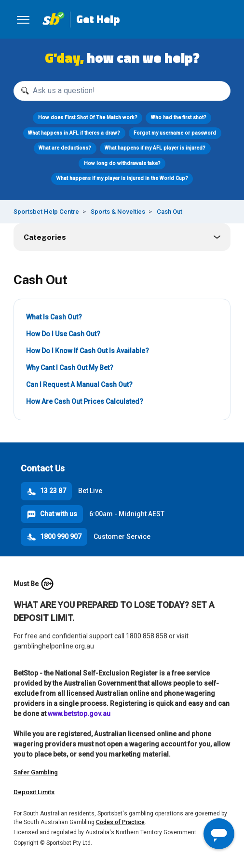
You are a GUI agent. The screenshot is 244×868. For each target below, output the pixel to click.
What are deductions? (65, 148)
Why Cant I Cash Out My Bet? (70, 368)
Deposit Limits (34, 792)
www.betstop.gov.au (79, 714)
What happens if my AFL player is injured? (155, 148)
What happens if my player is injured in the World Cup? (122, 178)
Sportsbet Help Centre (46, 212)
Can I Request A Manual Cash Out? (79, 385)
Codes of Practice (120, 822)
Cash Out (169, 212)
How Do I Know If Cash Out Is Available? (88, 351)
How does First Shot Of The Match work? (88, 117)
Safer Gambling (36, 772)
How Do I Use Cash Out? (63, 334)
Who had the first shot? (179, 117)
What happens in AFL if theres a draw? (74, 133)
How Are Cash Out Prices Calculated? (85, 401)
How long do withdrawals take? (122, 163)
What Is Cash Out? (54, 317)
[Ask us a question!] (122, 91)
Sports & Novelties (118, 212)
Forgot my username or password (175, 133)
